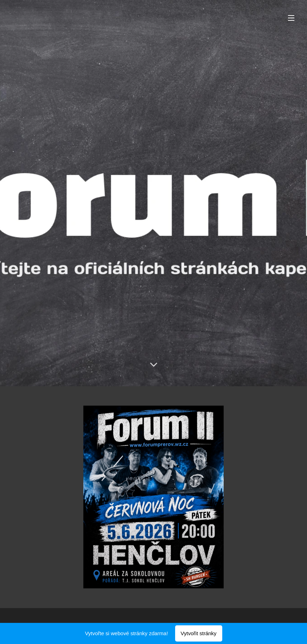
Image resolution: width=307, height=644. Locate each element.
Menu (291, 18)
